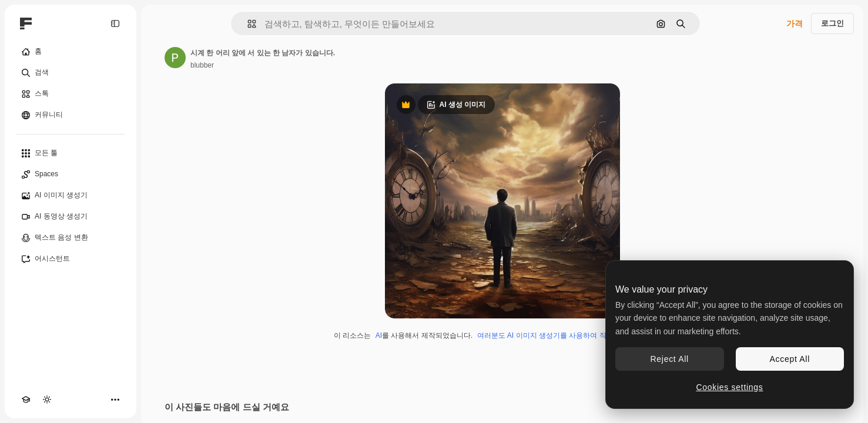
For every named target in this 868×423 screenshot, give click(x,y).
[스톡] (71, 94)
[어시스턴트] (71, 259)
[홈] (71, 52)
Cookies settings (730, 387)
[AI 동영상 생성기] (71, 217)
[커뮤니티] (71, 115)
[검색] (71, 73)
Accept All (790, 359)
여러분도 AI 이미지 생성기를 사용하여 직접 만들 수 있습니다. (574, 335)
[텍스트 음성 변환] (71, 238)
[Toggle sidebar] (115, 23)
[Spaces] (71, 174)
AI (379, 335)
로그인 (832, 23)
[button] (247, 24)
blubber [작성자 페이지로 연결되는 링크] (202, 65)
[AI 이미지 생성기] (71, 196)
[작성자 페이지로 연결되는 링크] (175, 58)
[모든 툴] (71, 153)
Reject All (670, 359)
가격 (795, 23)
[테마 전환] (47, 399)
